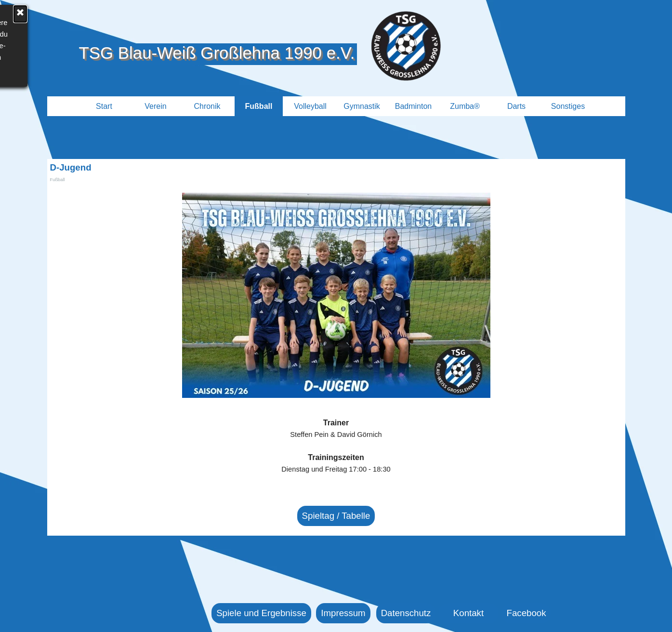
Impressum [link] (343, 613)
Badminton (414, 106)
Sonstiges (568, 106)
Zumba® (465, 106)
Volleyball (310, 106)
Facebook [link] (527, 613)
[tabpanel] (336, 452)
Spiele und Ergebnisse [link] (261, 613)
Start (104, 106)
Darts (516, 106)
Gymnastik (362, 106)
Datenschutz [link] (406, 613)
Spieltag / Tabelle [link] (336, 516)
